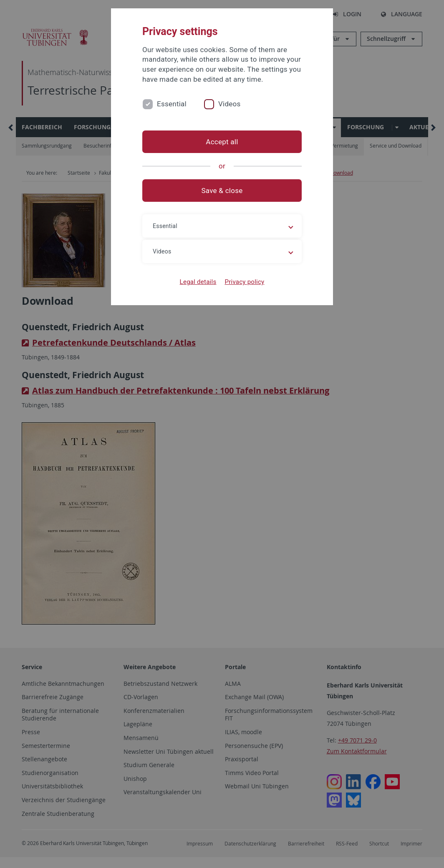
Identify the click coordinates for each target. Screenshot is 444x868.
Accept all (222, 142)
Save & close (222, 191)
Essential (172, 104)
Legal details (198, 282)
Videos (230, 104)
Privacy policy (244, 282)
